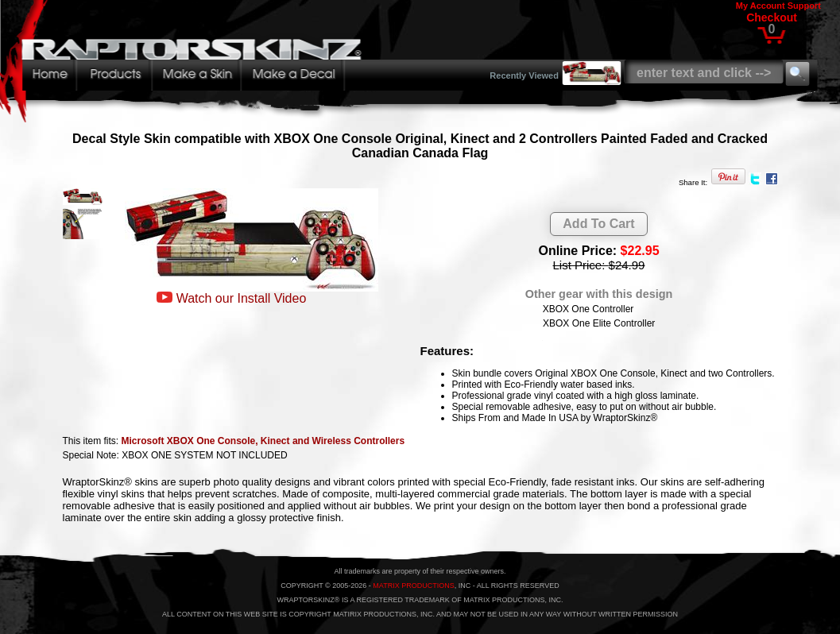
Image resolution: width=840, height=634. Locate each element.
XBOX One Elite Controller (599, 323)
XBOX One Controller (588, 309)
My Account (761, 6)
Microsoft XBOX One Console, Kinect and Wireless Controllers (263, 441)
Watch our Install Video (242, 298)
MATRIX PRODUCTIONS (413, 586)
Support (804, 6)
